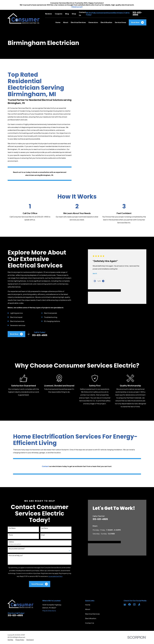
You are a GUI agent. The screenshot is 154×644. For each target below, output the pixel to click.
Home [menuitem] (58, 22)
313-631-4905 (137, 14)
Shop (74, 14)
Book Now (138, 22)
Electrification (91, 618)
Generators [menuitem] (93, 22)
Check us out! (77, 7)
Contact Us (90, 623)
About (88, 609)
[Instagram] (134, 604)
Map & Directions (49, 611)
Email (40, 535)
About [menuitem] (66, 22)
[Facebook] (129, 604)
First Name (9, 528)
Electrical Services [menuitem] (78, 22)
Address (8, 542)
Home (88, 605)
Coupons (59, 14)
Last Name (42, 528)
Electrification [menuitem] (106, 22)
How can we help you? (13, 555)
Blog (67, 14)
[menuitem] (10, 640)
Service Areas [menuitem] (120, 22)
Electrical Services (92, 614)
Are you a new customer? (14, 549)
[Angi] (139, 604)
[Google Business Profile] (125, 604)
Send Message (37, 584)
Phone (8, 535)
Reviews (49, 14)
